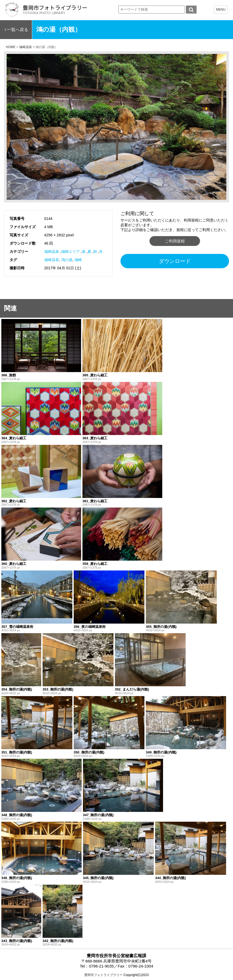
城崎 (78, 260)
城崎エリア (70, 252)
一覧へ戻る (18, 30)
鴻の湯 (67, 260)
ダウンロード (175, 261)
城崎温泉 (52, 252)
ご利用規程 (175, 241)
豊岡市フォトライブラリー (103, 975)
